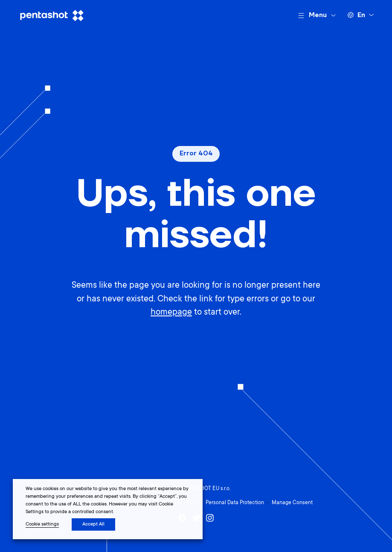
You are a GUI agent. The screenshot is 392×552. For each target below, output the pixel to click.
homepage (171, 313)
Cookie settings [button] (42, 524)
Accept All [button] (93, 524)
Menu (318, 15)
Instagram (210, 518)
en (361, 15)
